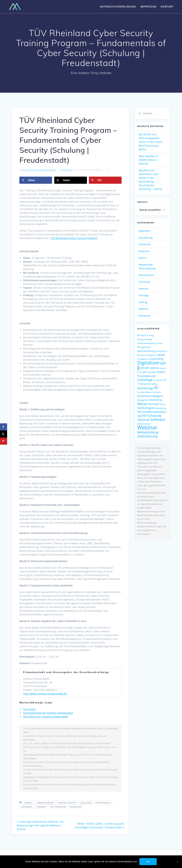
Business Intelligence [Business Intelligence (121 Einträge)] (147, 355)
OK (148, 862)
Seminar (144, 289)
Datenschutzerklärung (118, 6)
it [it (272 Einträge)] (165, 380)
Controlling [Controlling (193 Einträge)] (156, 359)
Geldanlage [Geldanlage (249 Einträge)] (145, 380)
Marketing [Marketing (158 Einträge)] (156, 400)
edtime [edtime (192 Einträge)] (155, 368)
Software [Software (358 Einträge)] (158, 419)
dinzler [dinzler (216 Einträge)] (145, 368)
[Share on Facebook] (36, 180)
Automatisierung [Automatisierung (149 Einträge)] (146, 351)
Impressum (148, 6)
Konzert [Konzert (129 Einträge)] (157, 392)
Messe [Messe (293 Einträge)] (142, 404)
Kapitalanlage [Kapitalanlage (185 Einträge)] (145, 388)
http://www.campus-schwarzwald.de (45, 694)
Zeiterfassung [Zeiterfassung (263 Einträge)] (147, 436)
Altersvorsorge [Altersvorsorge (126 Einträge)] (145, 339)
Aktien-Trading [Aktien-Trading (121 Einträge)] (147, 335)
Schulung (66, 170)
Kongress (144, 251)
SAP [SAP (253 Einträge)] (144, 416)
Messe (142, 258)
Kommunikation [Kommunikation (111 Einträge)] (145, 392)
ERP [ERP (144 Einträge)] (145, 372)
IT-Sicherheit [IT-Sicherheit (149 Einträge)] (144, 384)
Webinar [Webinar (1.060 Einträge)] (147, 427)
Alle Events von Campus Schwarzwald (45, 717)
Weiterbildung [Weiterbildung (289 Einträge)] (148, 432)
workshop (76, 807)
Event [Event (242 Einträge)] (161, 372)
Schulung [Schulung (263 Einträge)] (154, 416)
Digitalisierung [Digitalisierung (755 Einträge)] (152, 365)
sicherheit (27, 807)
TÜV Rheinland (58, 807)
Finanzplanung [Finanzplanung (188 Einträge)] (146, 376)
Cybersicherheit (45, 803)
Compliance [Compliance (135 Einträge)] (143, 359)
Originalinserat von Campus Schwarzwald (48, 713)
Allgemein (145, 231)
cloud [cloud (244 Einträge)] (161, 355)
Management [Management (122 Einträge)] (143, 400)
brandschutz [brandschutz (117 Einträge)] (161, 351)
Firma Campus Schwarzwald (39, 170)
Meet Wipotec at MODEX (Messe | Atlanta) (149, 160)
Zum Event (29, 709)
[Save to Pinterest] (105, 180)
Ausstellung (146, 238)
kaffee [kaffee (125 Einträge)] (154, 384)
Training (41, 807)
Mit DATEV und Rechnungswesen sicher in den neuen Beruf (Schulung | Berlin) (151, 142)
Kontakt (167, 6)
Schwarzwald (103, 803)
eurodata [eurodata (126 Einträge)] (152, 372)
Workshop (145, 316)
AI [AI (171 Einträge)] (138, 335)
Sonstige (144, 295)
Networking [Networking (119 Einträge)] (161, 408)
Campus (29, 803)
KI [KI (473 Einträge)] (156, 388)
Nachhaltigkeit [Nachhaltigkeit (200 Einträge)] (146, 408)
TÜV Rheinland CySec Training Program (74, 238)
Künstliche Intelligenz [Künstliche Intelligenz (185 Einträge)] (150, 396)
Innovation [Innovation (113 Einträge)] (158, 380)
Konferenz (145, 244)
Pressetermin (147, 275)
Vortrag (143, 302)
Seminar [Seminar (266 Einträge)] (143, 420)
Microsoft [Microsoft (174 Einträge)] (154, 404)
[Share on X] (71, 180)
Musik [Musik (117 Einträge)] (163, 404)
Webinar (144, 309)
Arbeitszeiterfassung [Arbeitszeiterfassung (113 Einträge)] (147, 343)
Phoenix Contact (67, 803)
